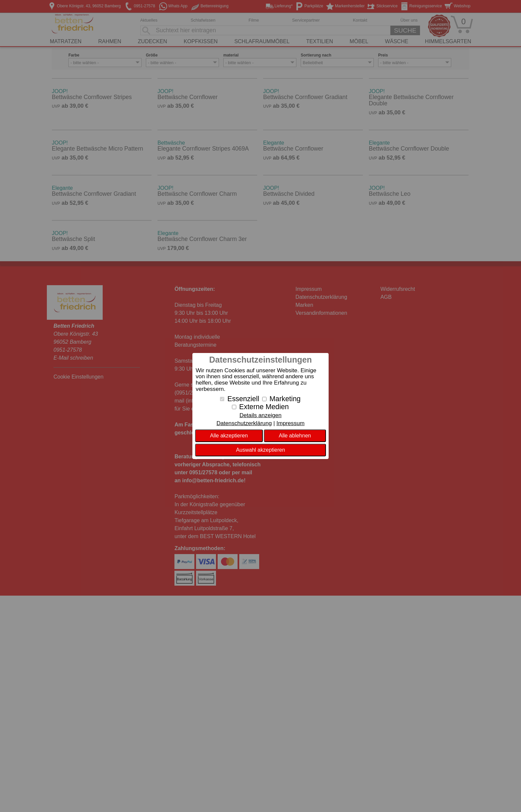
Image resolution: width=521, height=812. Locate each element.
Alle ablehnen (295, 436)
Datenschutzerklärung (244, 423)
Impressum (291, 423)
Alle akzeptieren (229, 436)
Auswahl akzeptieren (260, 450)
